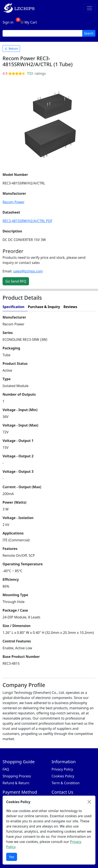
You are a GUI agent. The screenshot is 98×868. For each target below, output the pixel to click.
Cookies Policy (63, 776)
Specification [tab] (13, 307)
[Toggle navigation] (89, 8)
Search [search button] (89, 33)
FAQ (6, 769)
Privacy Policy (62, 769)
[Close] (89, 802)
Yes (12, 857)
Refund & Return (16, 783)
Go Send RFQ (16, 281)
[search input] (43, 33)
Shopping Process (17, 776)
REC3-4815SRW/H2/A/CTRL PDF (27, 221)
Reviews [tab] (70, 307)
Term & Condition (66, 783)
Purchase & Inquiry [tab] (44, 307)
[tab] (88, 307)
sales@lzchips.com (28, 271)
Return (11, 49)
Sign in (8, 22)
